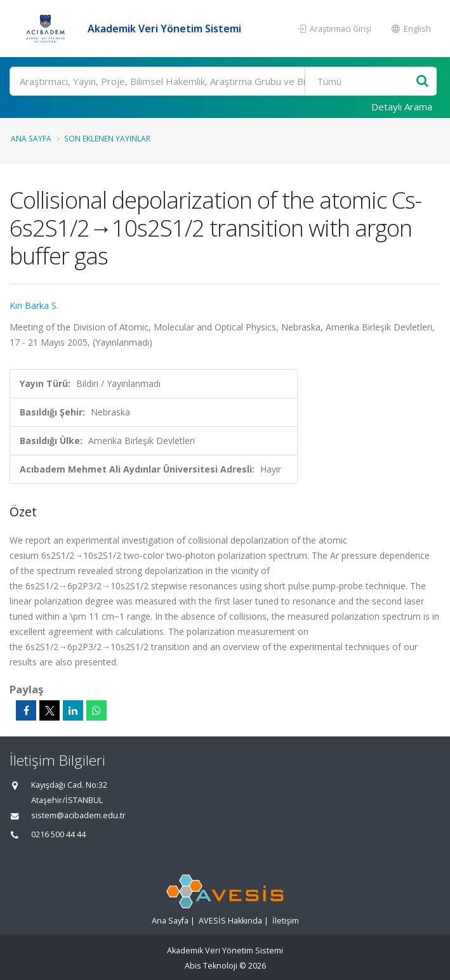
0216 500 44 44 (58, 834)
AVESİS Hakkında (230, 921)
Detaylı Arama (402, 107)
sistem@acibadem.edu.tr (78, 815)
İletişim (286, 921)
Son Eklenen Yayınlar (107, 138)
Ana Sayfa (31, 138)
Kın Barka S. (34, 305)
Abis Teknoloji (211, 966)
